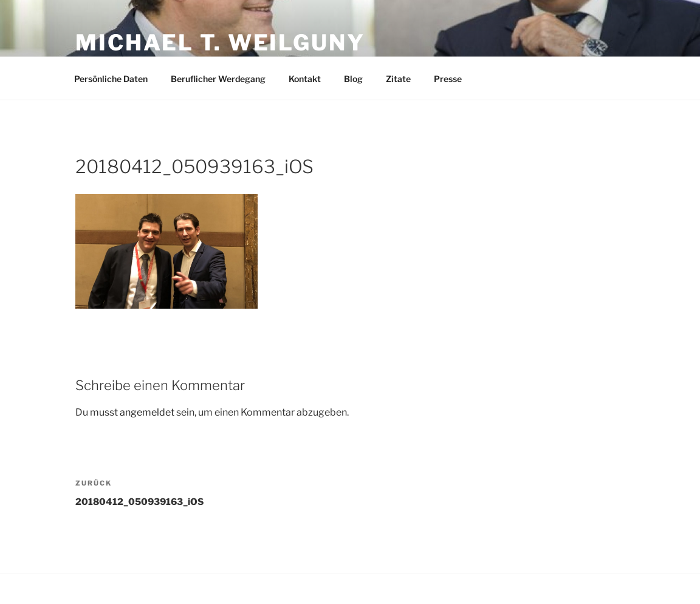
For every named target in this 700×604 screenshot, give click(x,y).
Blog (353, 79)
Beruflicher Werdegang (218, 79)
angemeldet (147, 412)
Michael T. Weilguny (220, 43)
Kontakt (305, 79)
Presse (448, 79)
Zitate (398, 79)
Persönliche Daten (111, 79)
